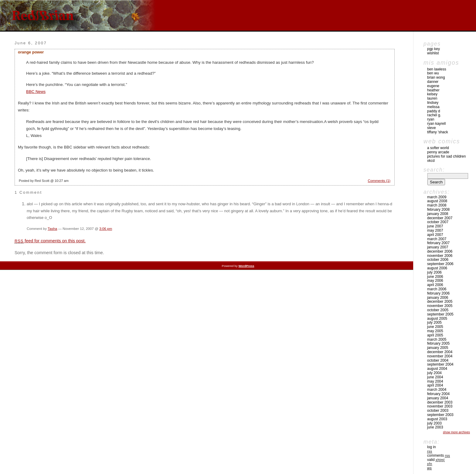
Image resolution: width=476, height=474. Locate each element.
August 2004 (437, 369)
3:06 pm (106, 228)
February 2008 (438, 210)
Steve (432, 128)
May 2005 (435, 331)
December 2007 (440, 218)
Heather (433, 90)
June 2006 (435, 277)
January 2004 (438, 398)
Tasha (52, 228)
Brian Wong (436, 77)
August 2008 (437, 201)
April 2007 (435, 235)
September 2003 (440, 415)
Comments (439, 455)
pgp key (433, 49)
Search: (434, 170)
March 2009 (437, 197)
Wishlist (433, 53)
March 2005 (437, 339)
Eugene (433, 86)
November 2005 (440, 306)
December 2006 (440, 251)
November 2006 (440, 256)
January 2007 (438, 247)
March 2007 (437, 239)
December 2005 (440, 302)
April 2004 (435, 385)
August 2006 (437, 268)
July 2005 (434, 322)
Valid (436, 460)
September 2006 (440, 264)
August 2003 (437, 419)
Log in (432, 447)
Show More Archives (456, 432)
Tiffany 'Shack (438, 132)
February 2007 (438, 243)
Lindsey (433, 103)
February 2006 (438, 293)
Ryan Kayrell (436, 124)
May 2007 (435, 230)
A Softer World (438, 148)
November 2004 (440, 356)
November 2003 (440, 406)
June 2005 (435, 327)
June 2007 (435, 226)
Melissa (433, 107)
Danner (433, 82)
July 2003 (434, 423)
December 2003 (440, 402)
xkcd (431, 161)
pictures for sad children (446, 156)
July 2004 (434, 373)
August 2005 (437, 319)
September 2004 (440, 364)
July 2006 (434, 272)
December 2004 (440, 352)
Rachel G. (434, 115)
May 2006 (435, 281)
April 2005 (435, 335)
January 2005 (438, 348)
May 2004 (435, 381)
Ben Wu (433, 73)
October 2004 (438, 360)
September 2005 (440, 314)
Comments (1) (379, 181)
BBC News (36, 92)
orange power (31, 52)
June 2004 (435, 377)
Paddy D (434, 111)
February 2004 (438, 394)
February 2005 (438, 343)
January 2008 (438, 214)
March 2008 (437, 205)
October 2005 (438, 310)
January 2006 (438, 298)
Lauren (432, 98)
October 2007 (438, 222)
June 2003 (435, 427)
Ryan (431, 119)
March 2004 (437, 390)
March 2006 (437, 289)
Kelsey (432, 94)
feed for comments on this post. (50, 241)
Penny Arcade (438, 152)
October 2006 (438, 260)
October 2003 (438, 411)
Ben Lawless (437, 69)
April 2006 (435, 285)
